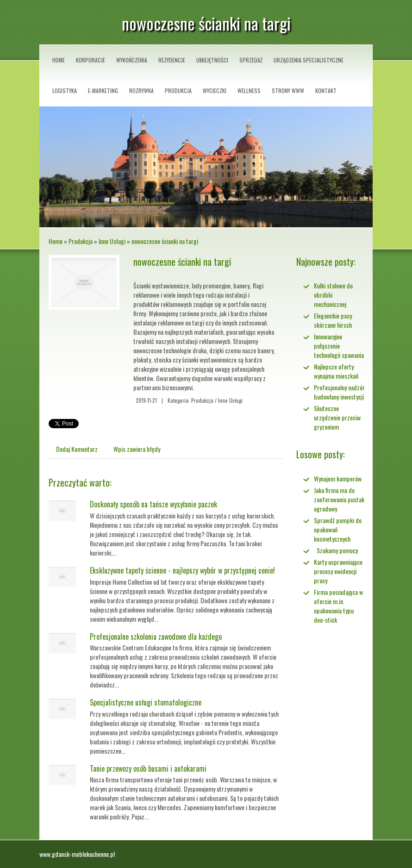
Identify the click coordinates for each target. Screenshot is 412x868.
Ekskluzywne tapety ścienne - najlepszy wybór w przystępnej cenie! (182, 570)
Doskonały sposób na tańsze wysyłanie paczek (153, 504)
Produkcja (81, 241)
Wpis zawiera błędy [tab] (137, 449)
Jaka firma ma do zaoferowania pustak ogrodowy (339, 499)
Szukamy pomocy (336, 550)
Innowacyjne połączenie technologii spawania (339, 346)
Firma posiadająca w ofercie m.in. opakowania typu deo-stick (338, 606)
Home (56, 241)
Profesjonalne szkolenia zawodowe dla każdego (156, 637)
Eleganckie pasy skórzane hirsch (333, 320)
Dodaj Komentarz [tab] (77, 449)
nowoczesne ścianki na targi (165, 241)
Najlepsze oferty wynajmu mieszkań (336, 371)
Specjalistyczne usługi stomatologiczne (146, 702)
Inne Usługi (112, 241)
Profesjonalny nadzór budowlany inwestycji (339, 392)
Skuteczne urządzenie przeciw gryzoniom (337, 417)
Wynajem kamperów (338, 478)
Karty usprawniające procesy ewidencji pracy (338, 571)
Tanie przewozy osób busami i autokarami (148, 768)
